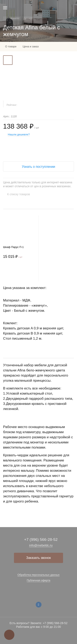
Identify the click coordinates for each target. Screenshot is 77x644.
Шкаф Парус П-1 (13, 247)
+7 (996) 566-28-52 (41, 540)
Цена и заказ (31, 46)
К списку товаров (19, 194)
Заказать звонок (39, 558)
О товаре (11, 46)
